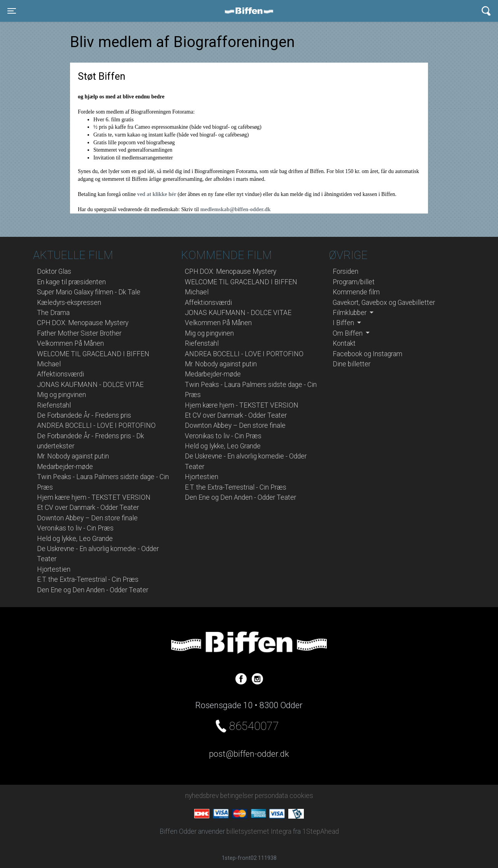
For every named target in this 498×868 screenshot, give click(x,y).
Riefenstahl (54, 405)
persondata (271, 796)
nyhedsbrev (202, 796)
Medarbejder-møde (65, 467)
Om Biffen (348, 333)
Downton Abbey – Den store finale (87, 518)
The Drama (53, 313)
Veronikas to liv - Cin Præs (75, 528)
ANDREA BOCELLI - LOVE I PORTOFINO (96, 425)
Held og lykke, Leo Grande (75, 539)
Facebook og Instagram (367, 354)
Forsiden (345, 271)
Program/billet (354, 282)
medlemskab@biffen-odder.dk (236, 209)
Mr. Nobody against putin (73, 456)
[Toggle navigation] (12, 11)
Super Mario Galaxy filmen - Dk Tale (89, 292)
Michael (49, 364)
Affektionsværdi (60, 374)
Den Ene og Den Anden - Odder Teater (93, 590)
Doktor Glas (54, 271)
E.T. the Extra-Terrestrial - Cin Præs (88, 579)
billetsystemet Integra (259, 831)
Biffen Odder (252, 11)
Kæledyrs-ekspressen (69, 303)
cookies (301, 796)
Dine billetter (352, 364)
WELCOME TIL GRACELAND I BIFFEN (93, 354)
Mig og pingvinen (61, 395)
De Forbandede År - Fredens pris (84, 415)
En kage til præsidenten (71, 282)
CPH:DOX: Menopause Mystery (83, 323)
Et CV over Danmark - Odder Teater (88, 507)
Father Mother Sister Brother (79, 333)
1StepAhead (321, 831)
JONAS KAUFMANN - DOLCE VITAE (90, 385)
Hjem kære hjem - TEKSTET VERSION (94, 497)
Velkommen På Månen (70, 343)
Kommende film (356, 292)
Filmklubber (350, 313)
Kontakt (344, 343)
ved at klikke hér (157, 194)
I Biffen (344, 323)
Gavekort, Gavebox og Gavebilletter (384, 303)
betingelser (237, 796)
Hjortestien (54, 569)
